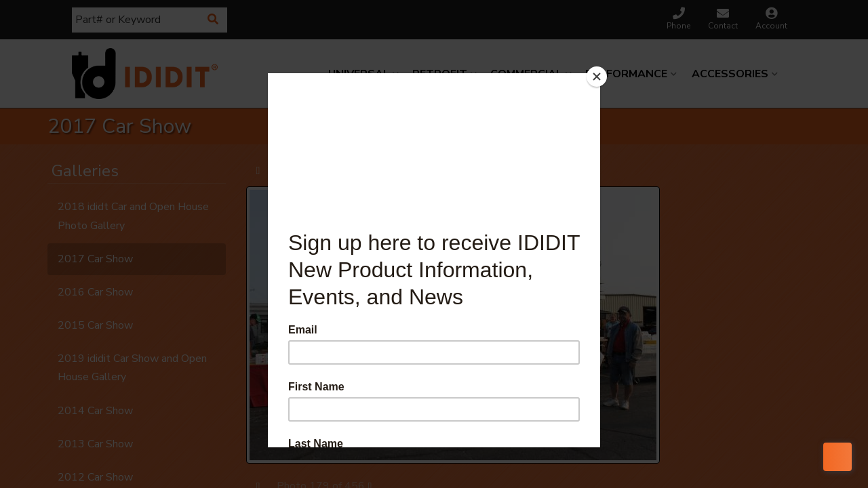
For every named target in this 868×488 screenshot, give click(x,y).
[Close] (597, 77)
